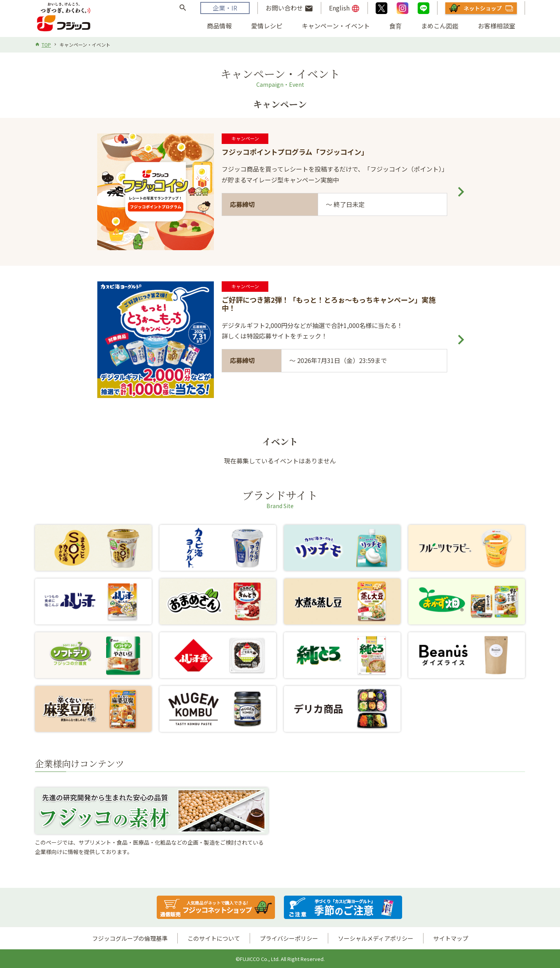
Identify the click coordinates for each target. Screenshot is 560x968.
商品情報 (219, 26)
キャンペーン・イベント (336, 26)
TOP (46, 45)
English (344, 8)
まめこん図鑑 (440, 26)
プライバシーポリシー (289, 938)
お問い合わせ (289, 8)
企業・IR (225, 8)
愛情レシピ (267, 26)
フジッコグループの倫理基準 (130, 938)
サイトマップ (451, 938)
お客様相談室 (497, 26)
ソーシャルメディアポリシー (376, 938)
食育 (395, 26)
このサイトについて (214, 938)
